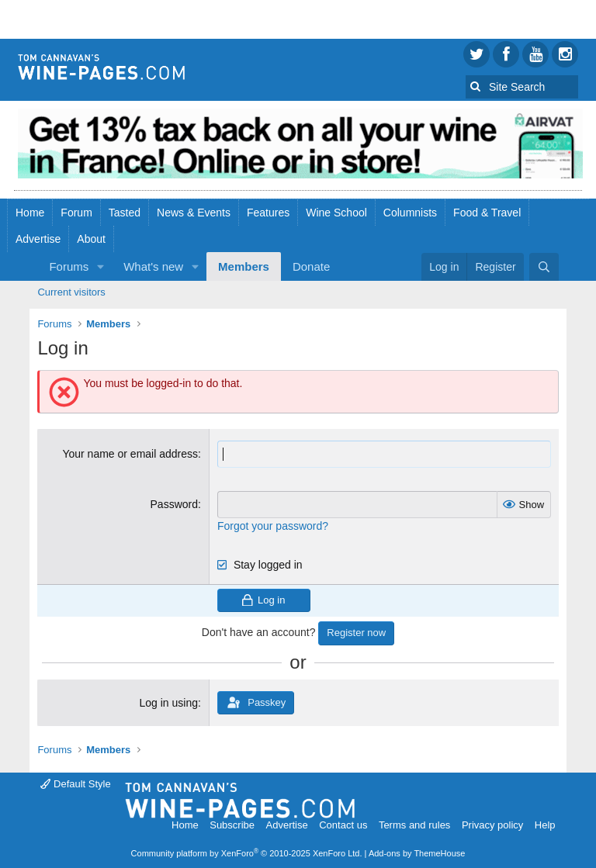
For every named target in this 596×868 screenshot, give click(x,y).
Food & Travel (487, 213)
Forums (69, 266)
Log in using (168, 703)
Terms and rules (414, 825)
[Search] (544, 267)
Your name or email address (130, 454)
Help (545, 825)
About (91, 239)
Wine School (336, 213)
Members (244, 266)
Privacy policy (492, 825)
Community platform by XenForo (247, 853)
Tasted (125, 213)
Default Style (75, 784)
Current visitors (71, 292)
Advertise (38, 239)
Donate (311, 266)
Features (268, 213)
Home (30, 213)
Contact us (343, 825)
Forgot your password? (273, 526)
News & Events (194, 213)
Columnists (410, 213)
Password (174, 504)
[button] (101, 266)
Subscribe (232, 825)
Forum (76, 213)
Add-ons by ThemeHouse (417, 853)
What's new (153, 266)
